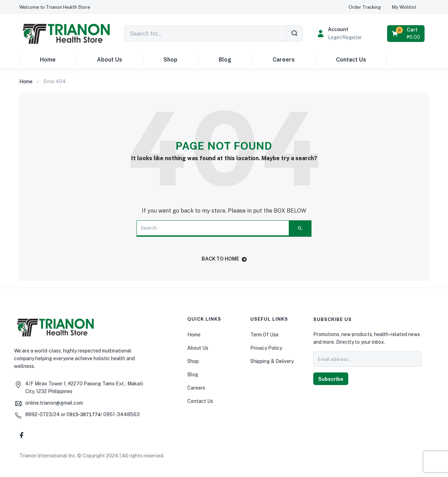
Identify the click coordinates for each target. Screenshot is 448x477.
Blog (225, 60)
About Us (110, 60)
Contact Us (351, 60)
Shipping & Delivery (272, 361)
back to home (224, 259)
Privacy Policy (266, 348)
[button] (55, 7)
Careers (284, 60)
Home (48, 60)
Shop (170, 60)
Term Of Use (264, 335)
